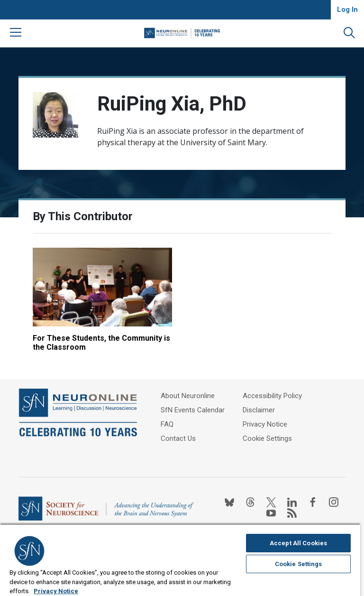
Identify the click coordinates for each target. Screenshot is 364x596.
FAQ (167, 424)
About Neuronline (188, 396)
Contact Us (178, 438)
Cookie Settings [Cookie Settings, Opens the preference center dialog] (299, 564)
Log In (347, 9)
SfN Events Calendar (193, 410)
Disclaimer (259, 410)
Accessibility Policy (272, 396)
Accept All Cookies (298, 543)
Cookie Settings (267, 438)
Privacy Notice (265, 424)
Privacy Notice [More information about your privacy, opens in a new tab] (56, 591)
